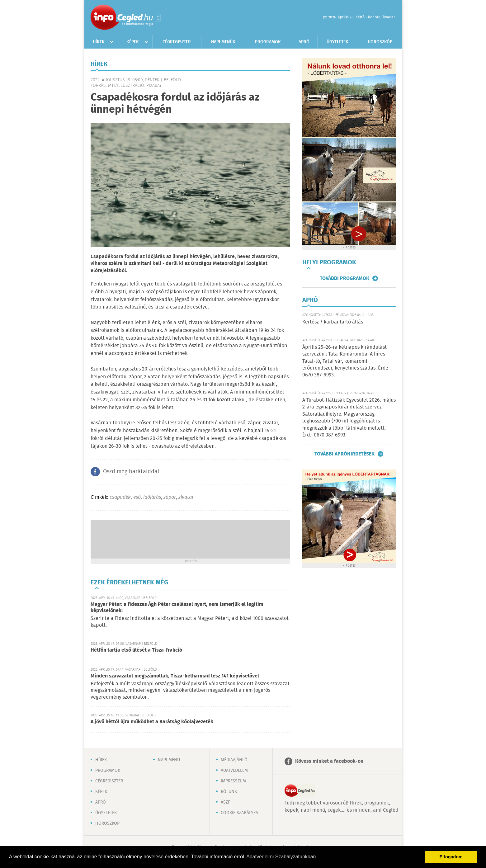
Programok (268, 42)
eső (137, 497)
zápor (170, 497)
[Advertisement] (190, 539)
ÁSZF (225, 802)
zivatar (186, 497)
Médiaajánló (234, 760)
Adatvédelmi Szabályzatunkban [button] (281, 857)
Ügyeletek (337, 42)
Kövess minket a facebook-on (329, 761)
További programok (344, 278)
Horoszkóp (380, 42)
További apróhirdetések (344, 454)
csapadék (120, 497)
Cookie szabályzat (240, 813)
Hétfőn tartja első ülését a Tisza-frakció (136, 650)
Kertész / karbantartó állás (333, 322)
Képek (133, 42)
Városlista (158, 18)
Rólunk (229, 792)
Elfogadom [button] (451, 857)
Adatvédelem (234, 771)
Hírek (99, 42)
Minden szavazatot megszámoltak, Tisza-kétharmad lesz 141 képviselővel (175, 676)
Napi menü (169, 760)
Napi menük (223, 42)
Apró (304, 42)
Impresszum (233, 781)
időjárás (152, 497)
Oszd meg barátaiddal (131, 472)
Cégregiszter (177, 42)
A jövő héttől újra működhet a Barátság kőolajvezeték (152, 722)
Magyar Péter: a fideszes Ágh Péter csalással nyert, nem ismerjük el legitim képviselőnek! (177, 608)
